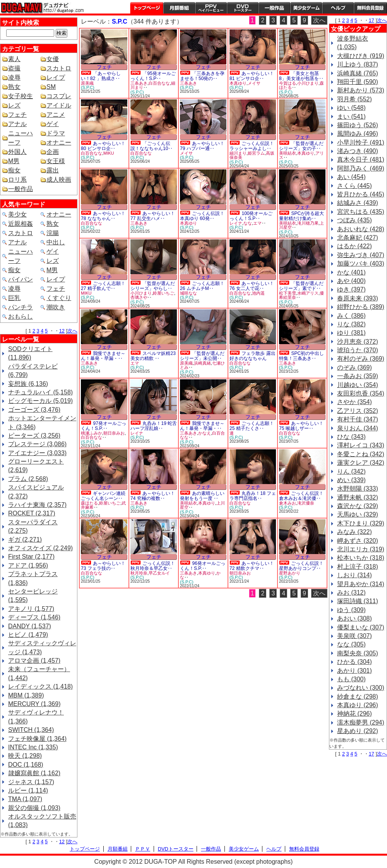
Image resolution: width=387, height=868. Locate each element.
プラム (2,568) (28, 479)
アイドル (59, 105)
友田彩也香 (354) (361, 393)
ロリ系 (17, 180)
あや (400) (351, 281)
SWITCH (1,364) (31, 730)
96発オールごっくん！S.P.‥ (203, 566)
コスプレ (59, 96)
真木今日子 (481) (361, 159)
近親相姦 (21, 224)
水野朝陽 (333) (358, 489)
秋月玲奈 (139, 573)
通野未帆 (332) (358, 497)
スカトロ (59, 68)
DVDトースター (243, 8)
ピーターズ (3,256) (34, 436)
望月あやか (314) (361, 584)
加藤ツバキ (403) (361, 263)
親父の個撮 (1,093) (34, 808)
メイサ (254, 83)
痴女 (14, 170)
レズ (14, 105)
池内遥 (258, 293)
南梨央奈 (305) (358, 653)
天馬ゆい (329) (358, 514)
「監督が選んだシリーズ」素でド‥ (301, 286)
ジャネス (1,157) (31, 782)
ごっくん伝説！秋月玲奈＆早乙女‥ (153, 566)
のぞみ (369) (354, 367)
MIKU (109, 153)
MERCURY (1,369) (34, 704)
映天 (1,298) (25, 756)
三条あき (139, 83)
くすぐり (59, 298)
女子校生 (21, 96)
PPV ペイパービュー (211, 8)
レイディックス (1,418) (40, 686)
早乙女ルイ (159, 573)
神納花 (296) (354, 714)
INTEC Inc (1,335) (33, 747)
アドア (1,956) (28, 565)
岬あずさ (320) (358, 541)
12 (62, 331)
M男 (14, 161)
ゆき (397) (351, 289)
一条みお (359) (358, 376)
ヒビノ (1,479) (28, 635)
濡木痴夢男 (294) (361, 722)
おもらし (21, 316)
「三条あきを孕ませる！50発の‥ (202, 76)
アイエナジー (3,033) (37, 453)
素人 (14, 59)
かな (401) (351, 272)
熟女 (14, 87)
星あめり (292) (358, 731)
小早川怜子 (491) (361, 142)
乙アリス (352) (358, 411)
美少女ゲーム (306, 8)
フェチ (17, 115)
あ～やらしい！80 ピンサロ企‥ (103, 146)
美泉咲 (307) (354, 636)
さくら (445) (354, 186)
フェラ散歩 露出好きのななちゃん (253, 356)
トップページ (147, 8)
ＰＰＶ (143, 849)
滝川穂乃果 (308, 223)
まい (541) (351, 117)
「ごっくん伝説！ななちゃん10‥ (152, 146)
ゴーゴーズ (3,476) (34, 410)
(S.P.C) (88, 87)
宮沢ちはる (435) (361, 212)
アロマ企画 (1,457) (34, 661)
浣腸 (53, 233)
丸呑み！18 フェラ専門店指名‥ (253, 496)
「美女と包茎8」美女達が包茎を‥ (301, 76)
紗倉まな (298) (358, 697)
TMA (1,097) (25, 799)
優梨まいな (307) (361, 627)
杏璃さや (139, 297)
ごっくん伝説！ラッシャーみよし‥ (252, 146)
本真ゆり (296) (358, 705)
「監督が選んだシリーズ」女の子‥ (301, 146)
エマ (257, 223)
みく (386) (351, 316)
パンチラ (21, 307)
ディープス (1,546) (34, 617)
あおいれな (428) (361, 229)
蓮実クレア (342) (361, 463)
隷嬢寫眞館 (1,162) (34, 773)
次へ (72, 331)
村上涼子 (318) (358, 567)
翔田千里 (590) (358, 82)
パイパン (21, 279)
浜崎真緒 (202, 363)
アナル (17, 124)
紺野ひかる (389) (361, 307)
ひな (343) (351, 437)
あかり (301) (354, 671)
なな (248, 223)
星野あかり (290, 573)
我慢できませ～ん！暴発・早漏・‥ (103, 356)
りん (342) (351, 472)
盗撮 (14, 68)
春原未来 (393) (358, 298)
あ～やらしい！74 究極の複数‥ (153, 496)
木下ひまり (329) (361, 523)
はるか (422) (354, 246)
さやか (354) (354, 402)
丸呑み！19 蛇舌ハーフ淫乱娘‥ (154, 426)
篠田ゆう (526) (358, 125)
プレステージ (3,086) (37, 444)
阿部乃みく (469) (361, 168)
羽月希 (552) (354, 99)
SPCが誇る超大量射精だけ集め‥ (301, 216)
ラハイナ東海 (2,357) (37, 505)
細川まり (238, 153)
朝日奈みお (114, 433)
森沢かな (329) (358, 506)
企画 (53, 152)
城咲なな (188, 293)
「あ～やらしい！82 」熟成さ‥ (101, 76)
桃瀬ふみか (92, 433)
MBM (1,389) (26, 695)
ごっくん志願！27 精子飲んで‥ (103, 286)
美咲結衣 (288, 153)
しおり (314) (354, 575)
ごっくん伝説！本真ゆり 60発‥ (202, 216)
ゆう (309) (351, 610)
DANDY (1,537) (30, 626)
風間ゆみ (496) (358, 134)
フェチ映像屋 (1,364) (37, 739)
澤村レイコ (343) (361, 445)
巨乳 (14, 298)
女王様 (56, 161)
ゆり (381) (351, 333)
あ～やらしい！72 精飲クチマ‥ (252, 566)
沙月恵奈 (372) (358, 342)
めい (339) (351, 480)
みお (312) (351, 593)
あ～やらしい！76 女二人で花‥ (252, 286)
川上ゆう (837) (358, 64)
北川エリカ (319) (361, 549)
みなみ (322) (354, 532)
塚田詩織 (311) (358, 601)
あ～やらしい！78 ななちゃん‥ (103, 216)
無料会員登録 (304, 849)
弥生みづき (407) (361, 255)
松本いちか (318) (361, 558)
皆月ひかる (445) (361, 194)
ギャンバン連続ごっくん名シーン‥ (103, 496)
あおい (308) (354, 618)
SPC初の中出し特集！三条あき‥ (301, 356)
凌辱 (14, 78)
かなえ (205, 433)
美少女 (17, 214)
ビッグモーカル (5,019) (40, 401)
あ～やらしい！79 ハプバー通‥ (202, 146)
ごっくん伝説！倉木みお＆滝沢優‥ (301, 496)
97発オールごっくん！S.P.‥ (104, 426)
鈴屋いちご (164, 293)
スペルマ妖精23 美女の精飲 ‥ (153, 356)
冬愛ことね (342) (361, 454)
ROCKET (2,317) (32, 513)
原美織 (87, 83)
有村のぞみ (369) (361, 359)
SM (51, 87)
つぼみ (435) (354, 220)
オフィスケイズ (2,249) (40, 548)
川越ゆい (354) (358, 385)
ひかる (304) (354, 662)
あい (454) (351, 177)
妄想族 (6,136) (28, 384)
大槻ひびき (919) (361, 56)
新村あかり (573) (361, 90)
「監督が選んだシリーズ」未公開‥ (202, 356)
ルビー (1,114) (28, 790)
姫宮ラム (256, 153)
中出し (56, 242)
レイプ (56, 78)
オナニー (59, 142)
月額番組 (179, 8)
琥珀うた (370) (358, 350)
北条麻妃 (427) (358, 238)
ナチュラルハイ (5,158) (40, 392)
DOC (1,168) (26, 765)
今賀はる (288, 83)
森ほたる (89, 503)
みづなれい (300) (361, 688)
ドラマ (56, 133)
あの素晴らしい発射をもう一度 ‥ (202, 496)
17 (372, 20)
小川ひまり (308, 83)
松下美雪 (288, 293)
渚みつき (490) (358, 151)
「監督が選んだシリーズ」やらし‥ (153, 286)
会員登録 (370, 8)
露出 (53, 170)
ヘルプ (338, 8)
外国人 (17, 152)
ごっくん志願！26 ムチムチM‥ (202, 286)
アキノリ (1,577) (31, 609)
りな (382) (351, 324)
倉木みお (288, 503)
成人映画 (59, 180)
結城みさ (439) (358, 203)
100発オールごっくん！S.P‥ (251, 216)
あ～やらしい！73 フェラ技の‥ (103, 566)
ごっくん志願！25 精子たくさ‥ (252, 426)
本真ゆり (238, 83)
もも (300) (351, 679)
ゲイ (53, 124)
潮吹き (56, 307)
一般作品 (274, 8)
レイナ (236, 223)
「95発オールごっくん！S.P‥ (153, 76)
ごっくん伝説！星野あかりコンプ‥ (301, 566)
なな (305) (351, 644)
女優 (53, 59)
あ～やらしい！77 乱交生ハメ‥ (153, 216)
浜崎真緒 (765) (358, 73)
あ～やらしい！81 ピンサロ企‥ (252, 76)
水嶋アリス (308, 293)
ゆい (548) (351, 108)
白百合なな (159, 83)
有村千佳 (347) (358, 419)
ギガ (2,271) (25, 540)
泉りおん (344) (358, 428)
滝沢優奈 (306, 503)
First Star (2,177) (31, 557)
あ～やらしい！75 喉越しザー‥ (301, 426)
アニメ (56, 115)
